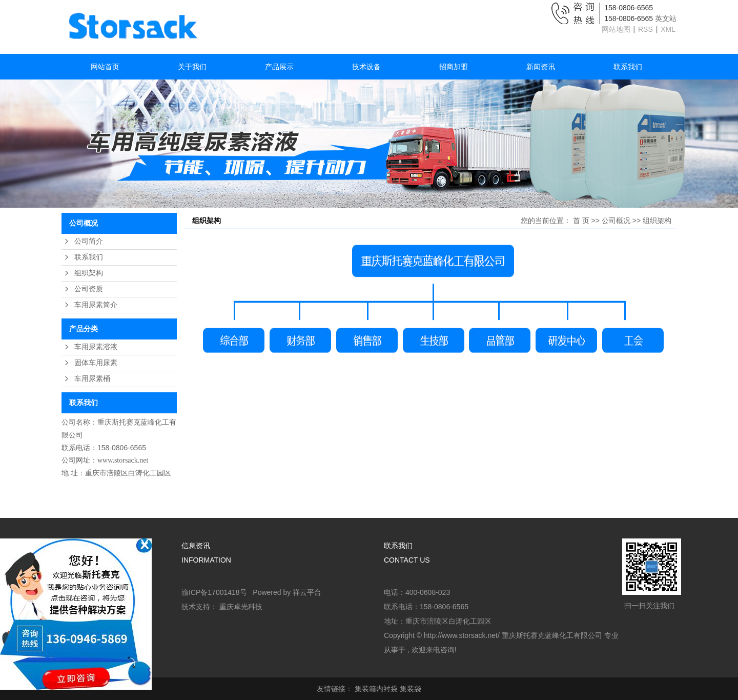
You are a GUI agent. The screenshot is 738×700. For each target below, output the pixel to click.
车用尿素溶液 (96, 347)
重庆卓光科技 (241, 607)
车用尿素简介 (96, 305)
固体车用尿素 (96, 363)
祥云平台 (307, 592)
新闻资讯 (541, 67)
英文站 (666, 18)
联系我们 (628, 67)
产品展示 (279, 67)
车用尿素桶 (92, 379)
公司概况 (616, 221)
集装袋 (411, 689)
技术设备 (366, 67)
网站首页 (105, 67)
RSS (645, 29)
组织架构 (89, 273)
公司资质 (89, 289)
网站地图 (617, 29)
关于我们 (192, 67)
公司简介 (89, 241)
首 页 (581, 221)
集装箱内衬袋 (376, 689)
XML (668, 29)
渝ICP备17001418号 (214, 592)
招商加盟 (454, 67)
